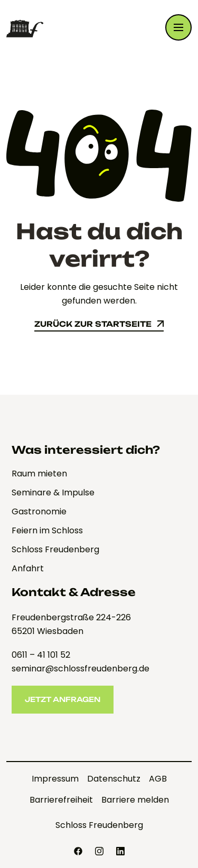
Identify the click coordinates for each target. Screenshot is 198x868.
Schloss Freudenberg (99, 825)
